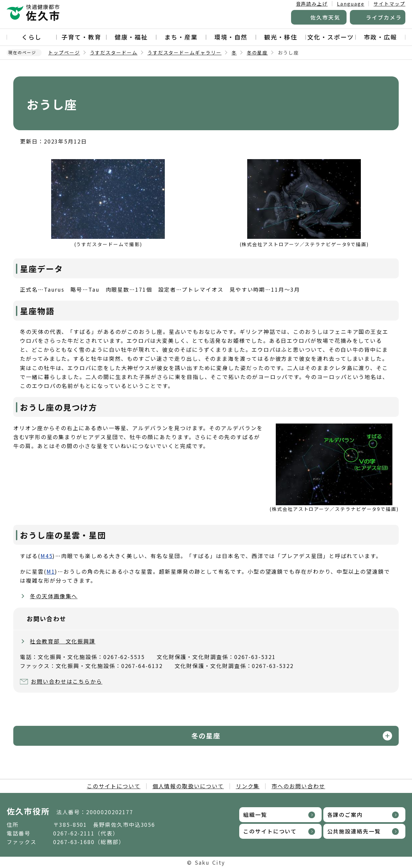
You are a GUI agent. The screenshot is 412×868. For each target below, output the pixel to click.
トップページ (64, 52)
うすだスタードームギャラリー (185, 52)
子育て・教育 (81, 37)
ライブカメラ (384, 17)
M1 (51, 571)
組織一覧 (255, 815)
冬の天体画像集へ (54, 596)
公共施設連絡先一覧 (354, 831)
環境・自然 (231, 37)
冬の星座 (257, 52)
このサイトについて (113, 786)
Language (351, 4)
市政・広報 (380, 37)
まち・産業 (181, 37)
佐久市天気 (325, 17)
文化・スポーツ (330, 37)
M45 (47, 556)
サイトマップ (389, 4)
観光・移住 (281, 37)
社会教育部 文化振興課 (63, 641)
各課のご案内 (345, 815)
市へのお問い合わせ (298, 786)
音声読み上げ (312, 4)
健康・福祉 (131, 37)
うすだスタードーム (114, 52)
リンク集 (248, 786)
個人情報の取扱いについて (188, 786)
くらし (32, 37)
